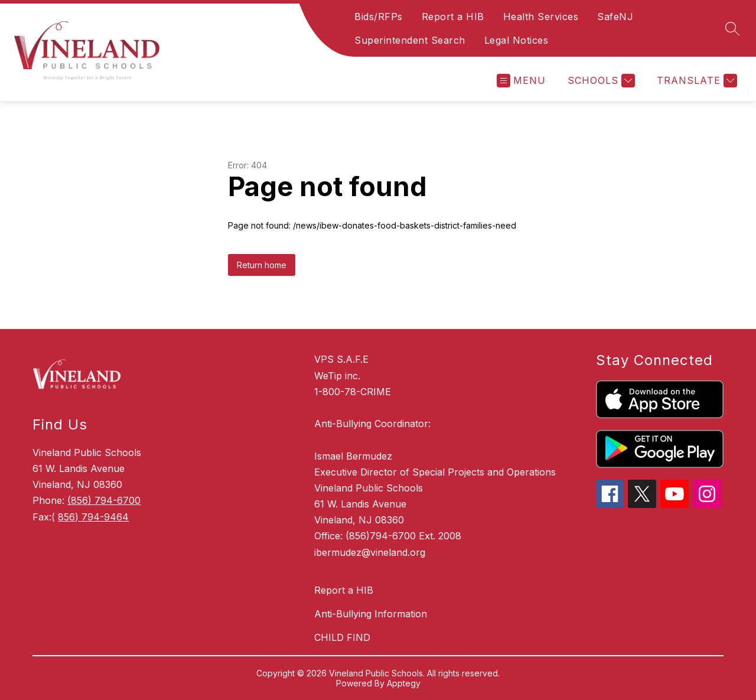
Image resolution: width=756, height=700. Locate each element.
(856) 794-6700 (104, 500)
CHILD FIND (342, 637)
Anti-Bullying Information (371, 614)
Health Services (541, 17)
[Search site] (732, 28)
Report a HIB (453, 17)
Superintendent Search (410, 40)
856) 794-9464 (93, 517)
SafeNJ (615, 17)
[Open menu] (521, 81)
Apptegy (404, 683)
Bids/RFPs (379, 17)
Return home (262, 265)
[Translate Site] (695, 81)
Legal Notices (517, 40)
